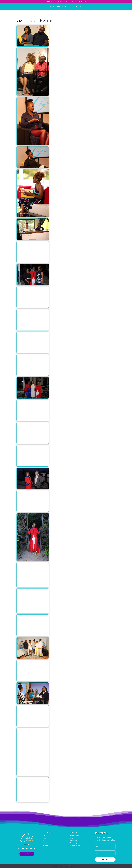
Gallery (74, 7)
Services (65, 7)
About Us (57, 7)
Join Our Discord (27, 854)
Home (49, 7)
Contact (82, 7)
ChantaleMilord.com (63, 866)
